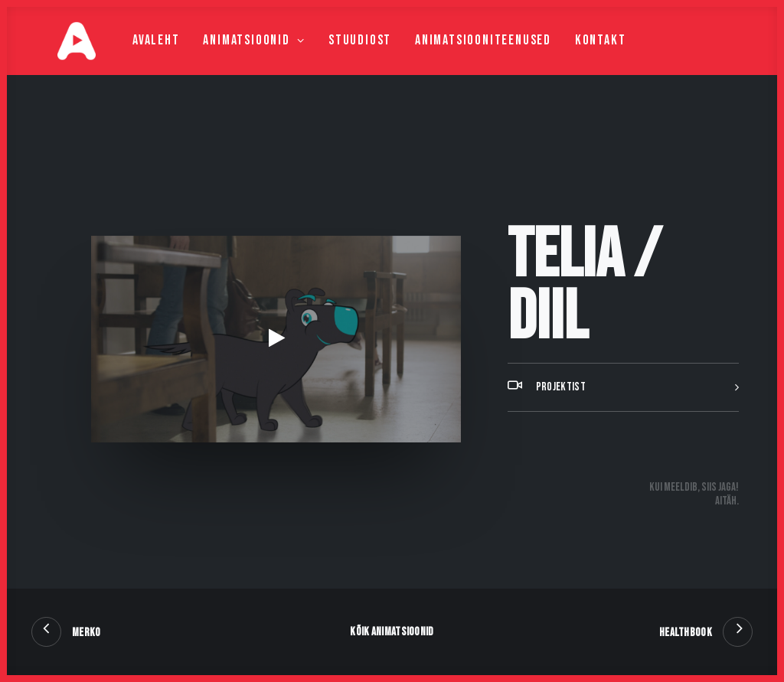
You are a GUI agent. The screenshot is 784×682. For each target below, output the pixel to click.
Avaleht (127, 59)
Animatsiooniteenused (454, 59)
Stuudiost (331, 59)
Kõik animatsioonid (392, 632)
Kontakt (572, 59)
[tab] (623, 426)
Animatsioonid (225, 59)
